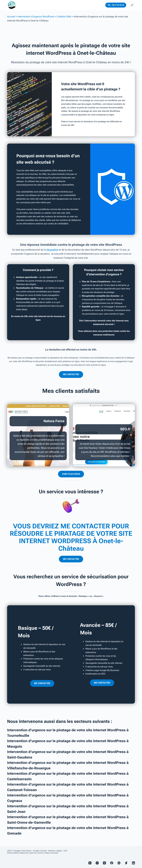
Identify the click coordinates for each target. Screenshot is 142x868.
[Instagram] (97, 863)
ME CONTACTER (71, 374)
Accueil (11, 17)
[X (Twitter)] (104, 863)
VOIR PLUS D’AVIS (71, 474)
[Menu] (132, 5)
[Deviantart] (126, 863)
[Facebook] (112, 863)
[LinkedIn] (133, 863)
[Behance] (119, 863)
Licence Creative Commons (48, 853)
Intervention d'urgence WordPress (36, 17)
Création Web (64, 17)
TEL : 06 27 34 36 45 (116, 5)
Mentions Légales (55, 851)
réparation (52, 250)
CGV (65, 851)
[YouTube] (90, 863)
